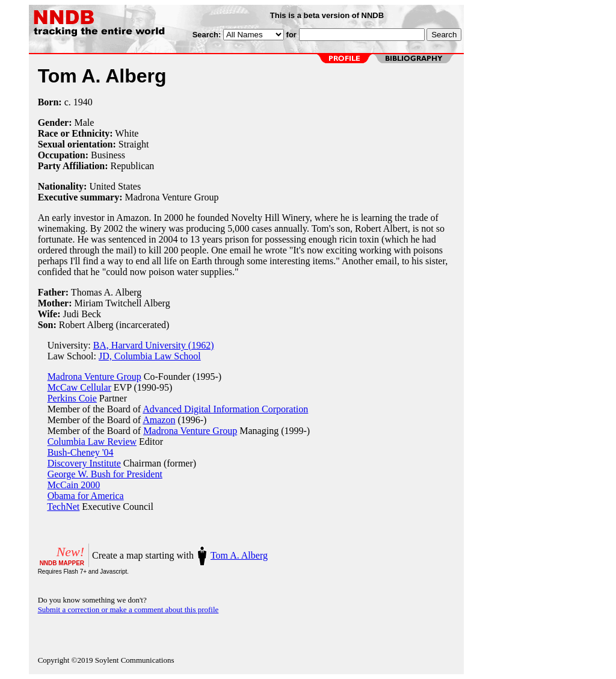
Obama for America (86, 496)
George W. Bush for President (105, 474)
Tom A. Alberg (239, 555)
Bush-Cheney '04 (81, 452)
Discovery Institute (84, 463)
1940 (83, 102)
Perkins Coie (72, 398)
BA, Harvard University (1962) (154, 345)
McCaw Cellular (79, 387)
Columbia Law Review (92, 442)
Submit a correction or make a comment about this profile (128, 609)
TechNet (63, 507)
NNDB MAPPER (62, 563)
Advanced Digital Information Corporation (225, 409)
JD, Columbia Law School (150, 356)
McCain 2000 (74, 485)
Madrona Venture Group (94, 377)
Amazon (159, 420)
